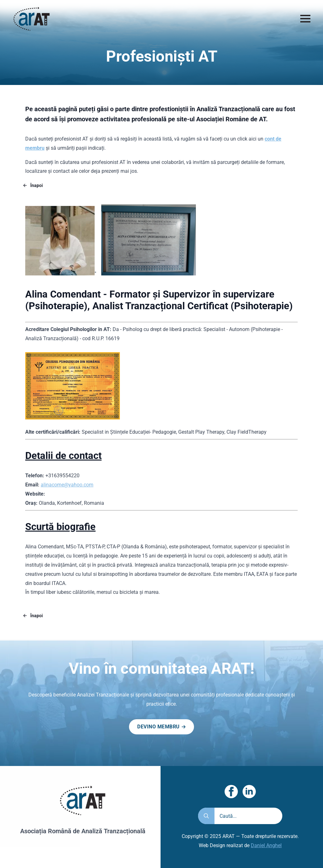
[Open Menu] (305, 19)
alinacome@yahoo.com (67, 485)
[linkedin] (249, 801)
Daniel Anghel (266, 855)
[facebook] (231, 801)
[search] (206, 825)
